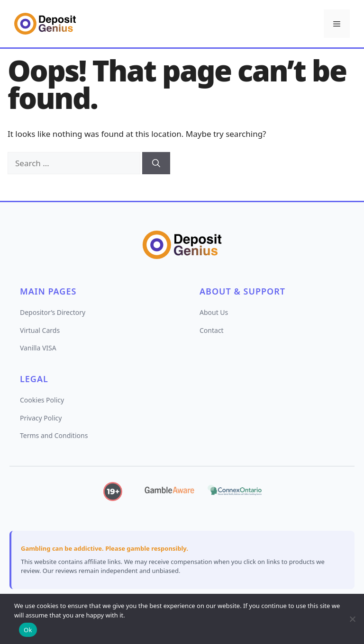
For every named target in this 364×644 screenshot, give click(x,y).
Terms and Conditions (54, 435)
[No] (352, 619)
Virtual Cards (40, 330)
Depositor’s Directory (53, 312)
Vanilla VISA (38, 348)
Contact (212, 330)
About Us (214, 312)
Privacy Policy (41, 418)
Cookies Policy (42, 400)
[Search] (156, 163)
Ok (28, 630)
